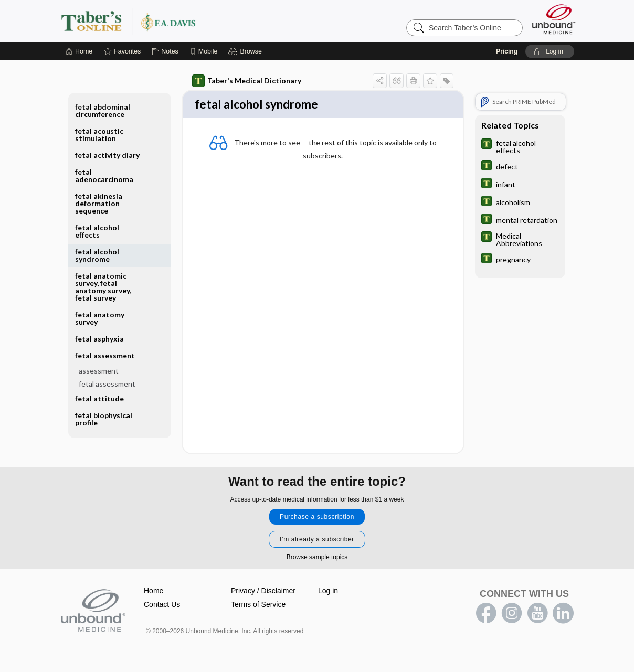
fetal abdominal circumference (103, 110)
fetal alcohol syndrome (97, 255)
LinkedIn (563, 614)
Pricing (507, 51)
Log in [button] (328, 592)
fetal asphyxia (99, 339)
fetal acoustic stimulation (99, 135)
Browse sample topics (317, 558)
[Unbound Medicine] (554, 19)
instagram (512, 614)
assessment (99, 371)
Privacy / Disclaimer (263, 592)
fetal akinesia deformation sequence (99, 203)
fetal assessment (105, 355)
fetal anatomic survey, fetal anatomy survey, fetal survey (103, 287)
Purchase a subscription (317, 518)
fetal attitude (99, 398)
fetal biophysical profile (104, 419)
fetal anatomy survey (100, 318)
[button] (246, 51)
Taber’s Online (191, 21)
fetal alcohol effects (97, 231)
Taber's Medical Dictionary (247, 81)
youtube (537, 614)
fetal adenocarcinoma (104, 175)
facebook (486, 614)
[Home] (79, 51)
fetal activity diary (107, 155)
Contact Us (162, 605)
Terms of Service (258, 605)
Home (154, 592)
